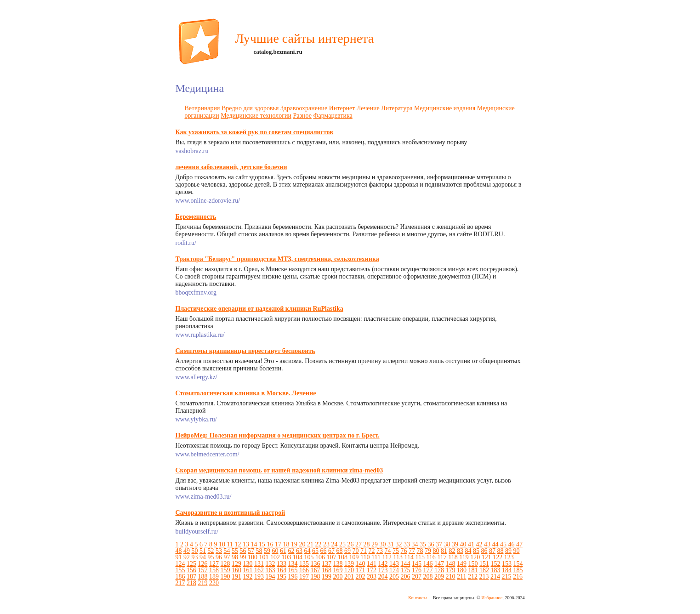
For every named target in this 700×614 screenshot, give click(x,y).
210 (451, 577)
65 (315, 551)
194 (270, 577)
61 (283, 551)
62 (291, 551)
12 (238, 544)
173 (383, 570)
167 (316, 570)
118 (453, 557)
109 (354, 557)
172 (372, 570)
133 (282, 564)
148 (451, 564)
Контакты (418, 598)
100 (253, 557)
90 (517, 551)
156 (191, 570)
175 (406, 570)
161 (248, 570)
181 (473, 570)
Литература (397, 108)
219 (203, 583)
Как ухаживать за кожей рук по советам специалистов (254, 132)
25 (342, 544)
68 (340, 551)
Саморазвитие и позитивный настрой (230, 513)
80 (436, 551)
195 (282, 577)
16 (270, 544)
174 (394, 570)
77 (412, 551)
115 (420, 557)
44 (495, 544)
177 (428, 570)
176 (417, 570)
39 (455, 544)
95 (211, 557)
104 (298, 557)
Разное (302, 116)
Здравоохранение (304, 108)
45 (503, 544)
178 (439, 570)
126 (203, 564)
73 (380, 551)
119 (464, 557)
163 (270, 570)
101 (264, 557)
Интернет (342, 108)
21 (310, 544)
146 (428, 564)
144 (406, 564)
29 (375, 544)
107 (332, 557)
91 (179, 557)
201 (349, 577)
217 (180, 583)
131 (259, 564)
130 (248, 564)
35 (423, 544)
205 (394, 577)
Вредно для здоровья (250, 108)
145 (417, 564)
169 (338, 570)
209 (439, 577)
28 (366, 544)
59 (267, 551)
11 (230, 544)
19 (294, 544)
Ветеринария (202, 108)
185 (518, 570)
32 (398, 544)
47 (519, 544)
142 (383, 564)
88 (501, 551)
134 (293, 564)
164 (282, 570)
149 (462, 564)
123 (509, 557)
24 (334, 544)
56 (243, 551)
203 (372, 577)
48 (179, 551)
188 (203, 577)
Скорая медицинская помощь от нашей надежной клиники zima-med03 (279, 470)
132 (270, 564)
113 (398, 557)
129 (236, 564)
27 (359, 544)
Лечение (368, 108)
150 (473, 564)
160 (236, 570)
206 (406, 577)
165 (293, 570)
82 (452, 551)
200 (338, 577)
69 (347, 551)
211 (461, 577)
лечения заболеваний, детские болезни (231, 167)
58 (259, 551)
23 (326, 544)
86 (484, 551)
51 (203, 551)
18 (286, 544)
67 (331, 551)
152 (496, 564)
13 (246, 544)
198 (316, 577)
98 (235, 557)
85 (476, 551)
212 (473, 577)
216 (518, 577)
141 (372, 564)
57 (251, 551)
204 (383, 577)
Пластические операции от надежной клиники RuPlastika (259, 309)
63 (299, 551)
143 (394, 564)
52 (211, 551)
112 (387, 557)
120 (475, 557)
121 (487, 557)
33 (407, 544)
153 (507, 564)
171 (361, 570)
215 (506, 577)
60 (275, 551)
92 (187, 557)
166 (304, 570)
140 (361, 564)
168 (327, 570)
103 (287, 557)
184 (507, 570)
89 (508, 551)
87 (492, 551)
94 (203, 557)
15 (262, 544)
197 (304, 577)
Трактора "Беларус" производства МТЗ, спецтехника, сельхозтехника (277, 259)
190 (225, 577)
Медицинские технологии (256, 116)
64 (307, 551)
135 (304, 564)
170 (349, 570)
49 (187, 551)
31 (391, 544)
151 (484, 564)
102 (275, 557)
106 (320, 557)
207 (417, 577)
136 (316, 564)
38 (447, 544)
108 (343, 557)
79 (428, 551)
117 (442, 557)
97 (227, 557)
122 (498, 557)
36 (431, 544)
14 (254, 544)
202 (361, 577)
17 (278, 544)
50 (195, 551)
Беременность (196, 217)
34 (415, 544)
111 (376, 557)
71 (364, 551)
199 (327, 577)
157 (203, 570)
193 (259, 577)
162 (259, 570)
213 (484, 577)
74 (388, 551)
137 (327, 564)
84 (468, 551)
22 (318, 544)
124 (180, 564)
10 (222, 544)
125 (191, 564)
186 (180, 577)
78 (420, 551)
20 (302, 544)
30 (382, 544)
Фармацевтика (333, 116)
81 (444, 551)
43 (487, 544)
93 (195, 557)
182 (484, 570)
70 (356, 551)
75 (396, 551)
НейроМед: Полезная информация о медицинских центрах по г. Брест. (278, 435)
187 (191, 577)
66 (324, 551)
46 (511, 544)
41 (471, 544)
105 (309, 557)
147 (439, 564)
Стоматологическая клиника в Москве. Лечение (246, 393)
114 (409, 557)
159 (225, 570)
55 (235, 551)
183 (496, 570)
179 (451, 570)
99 (243, 557)
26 (350, 544)
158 (214, 570)
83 (460, 551)
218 (191, 583)
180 (462, 570)
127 (214, 564)
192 (248, 577)
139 (349, 564)
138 (338, 564)
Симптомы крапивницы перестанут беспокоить (245, 351)
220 (214, 583)
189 (214, 577)
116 (431, 557)
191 (236, 577)
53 (219, 551)
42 (479, 544)
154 (518, 564)
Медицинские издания (445, 108)
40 (463, 544)
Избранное (492, 598)
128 (225, 564)
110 (365, 557)
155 (180, 570)
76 (404, 551)
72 (372, 551)
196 (293, 577)
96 (219, 557)
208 (428, 577)
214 (495, 577)
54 (227, 551)
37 (439, 544)
